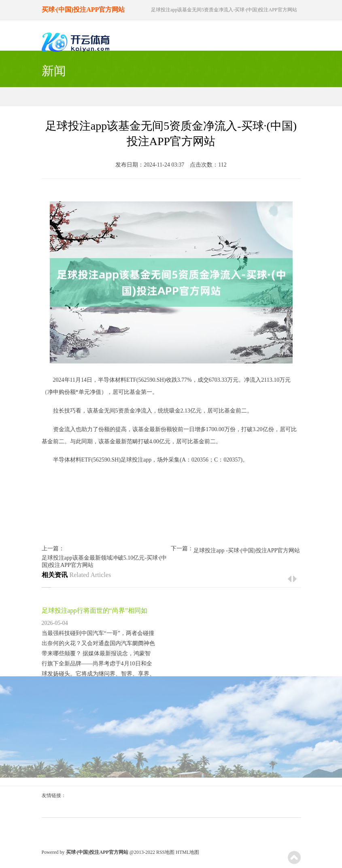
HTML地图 (187, 852)
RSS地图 (165, 852)
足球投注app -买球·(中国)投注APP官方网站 (247, 551)
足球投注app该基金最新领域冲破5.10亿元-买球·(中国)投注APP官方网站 (104, 561)
